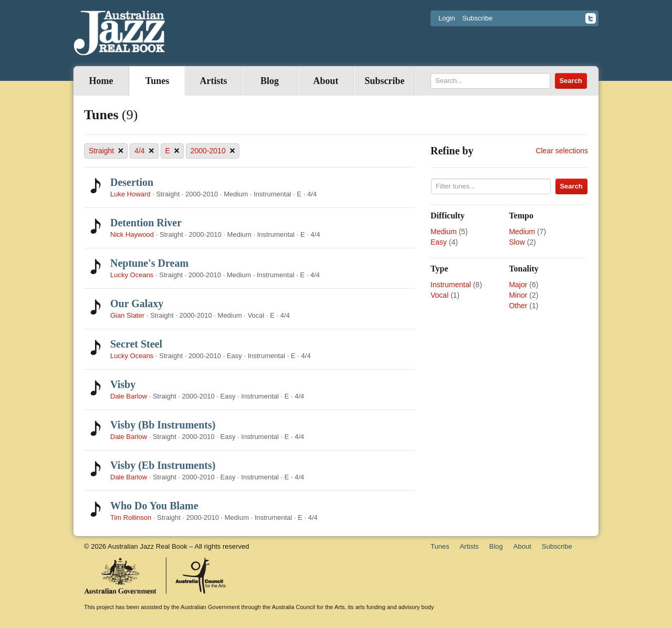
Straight (106, 151)
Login (447, 18)
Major (518, 285)
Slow (517, 242)
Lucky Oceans (132, 275)
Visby (123, 384)
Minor (518, 295)
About (325, 81)
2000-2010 (213, 151)
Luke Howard (130, 194)
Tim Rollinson (131, 517)
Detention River (146, 223)
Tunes (157, 81)
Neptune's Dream (149, 263)
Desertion (132, 182)
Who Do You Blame (154, 506)
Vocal (439, 295)
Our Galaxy (137, 303)
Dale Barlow (129, 396)
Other (518, 306)
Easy (439, 242)
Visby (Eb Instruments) (163, 465)
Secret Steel (136, 344)
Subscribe (477, 18)
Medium (444, 232)
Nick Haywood (132, 234)
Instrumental (451, 285)
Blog (270, 81)
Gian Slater (127, 315)
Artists (214, 81)
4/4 (144, 151)
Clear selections (562, 151)
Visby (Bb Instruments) (163, 425)
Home (101, 81)
